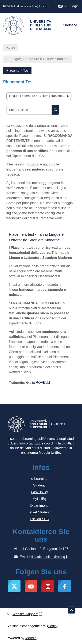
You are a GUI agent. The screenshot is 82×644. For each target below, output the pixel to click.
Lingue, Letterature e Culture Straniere (40, 59)
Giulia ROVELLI (38, 383)
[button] (62, 6)
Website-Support (25, 614)
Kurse (11, 47)
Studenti (39, 485)
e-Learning (39, 479)
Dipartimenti (39, 506)
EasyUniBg (39, 492)
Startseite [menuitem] (70, 25)
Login (74, 6)
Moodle (31, 638)
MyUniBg (39, 499)
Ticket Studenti (39, 512)
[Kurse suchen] (29, 110)
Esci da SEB (39, 519)
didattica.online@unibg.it (33, 6)
